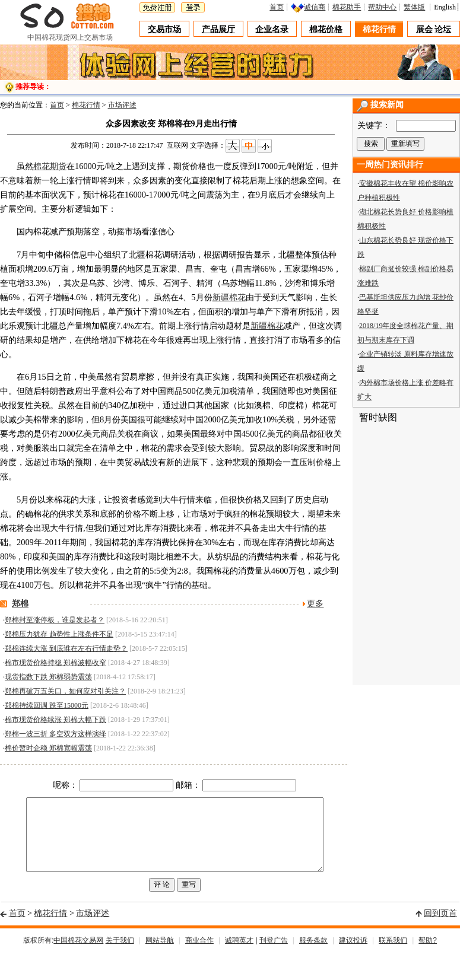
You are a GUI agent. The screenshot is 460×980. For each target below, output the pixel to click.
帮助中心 (382, 7)
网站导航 (160, 954)
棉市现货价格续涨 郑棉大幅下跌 (55, 720)
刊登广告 (274, 954)
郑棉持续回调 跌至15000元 (47, 705)
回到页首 (440, 927)
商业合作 (199, 954)
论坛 (443, 29)
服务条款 (313, 954)
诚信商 (315, 7)
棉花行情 (379, 29)
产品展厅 (218, 29)
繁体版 (414, 7)
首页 (277, 7)
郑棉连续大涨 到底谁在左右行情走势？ (66, 648)
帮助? (428, 954)
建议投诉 (353, 954)
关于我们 (120, 954)
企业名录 (272, 29)
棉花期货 (50, 166)
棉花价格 (326, 29)
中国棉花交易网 (78, 954)
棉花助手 (347, 7)
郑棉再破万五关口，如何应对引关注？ (65, 691)
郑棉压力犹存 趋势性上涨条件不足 (59, 634)
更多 (315, 604)
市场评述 (122, 105)
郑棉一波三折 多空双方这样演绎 (55, 734)
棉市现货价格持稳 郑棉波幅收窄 (55, 663)
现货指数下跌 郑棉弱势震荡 (48, 677)
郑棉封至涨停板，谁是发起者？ (55, 620)
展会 (424, 29)
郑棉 (20, 604)
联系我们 (393, 954)
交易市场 (164, 29)
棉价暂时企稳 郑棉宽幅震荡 (48, 748)
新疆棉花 (229, 297)
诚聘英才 (239, 954)
